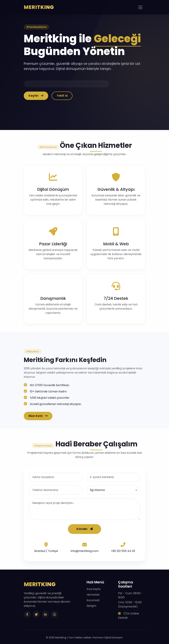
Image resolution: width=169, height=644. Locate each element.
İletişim (91, 606)
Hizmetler (93, 595)
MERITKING (39, 7)
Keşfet (36, 96)
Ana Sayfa (93, 589)
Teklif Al (62, 96)
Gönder (84, 529)
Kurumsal (93, 600)
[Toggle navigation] (140, 7)
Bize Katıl (38, 416)
